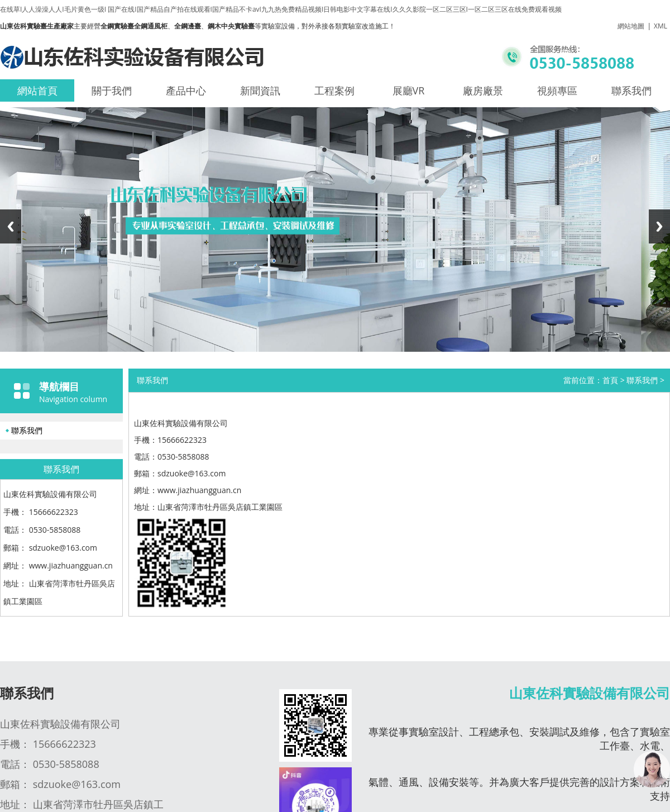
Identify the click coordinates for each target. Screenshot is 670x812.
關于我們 (112, 90)
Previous (11, 226)
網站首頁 (37, 90)
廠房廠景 (483, 90)
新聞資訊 (260, 90)
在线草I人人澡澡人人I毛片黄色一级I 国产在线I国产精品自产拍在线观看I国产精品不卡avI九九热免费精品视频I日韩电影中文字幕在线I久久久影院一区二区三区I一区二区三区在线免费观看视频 (281, 9)
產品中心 (186, 90)
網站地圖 (631, 26)
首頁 (610, 380)
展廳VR (409, 90)
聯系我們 (631, 90)
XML (661, 26)
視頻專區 (557, 90)
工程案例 (334, 90)
